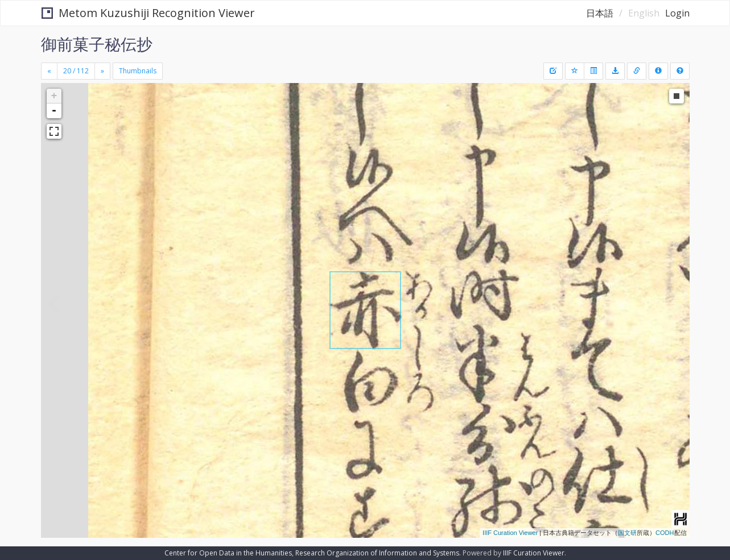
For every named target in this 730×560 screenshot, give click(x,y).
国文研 (627, 533)
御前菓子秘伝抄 (97, 44)
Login (677, 13)
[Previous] (49, 71)
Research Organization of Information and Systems (377, 553)
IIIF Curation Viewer (510, 533)
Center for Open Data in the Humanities (228, 553)
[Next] (102, 71)
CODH (665, 533)
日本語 (600, 13)
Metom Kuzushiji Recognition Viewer (148, 13)
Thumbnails (138, 71)
